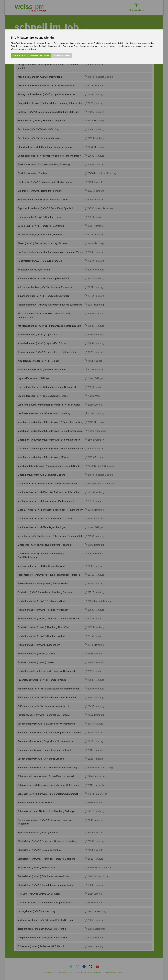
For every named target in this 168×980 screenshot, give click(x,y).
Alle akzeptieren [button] (19, 55)
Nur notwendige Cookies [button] (39, 55)
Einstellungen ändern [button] (62, 55)
